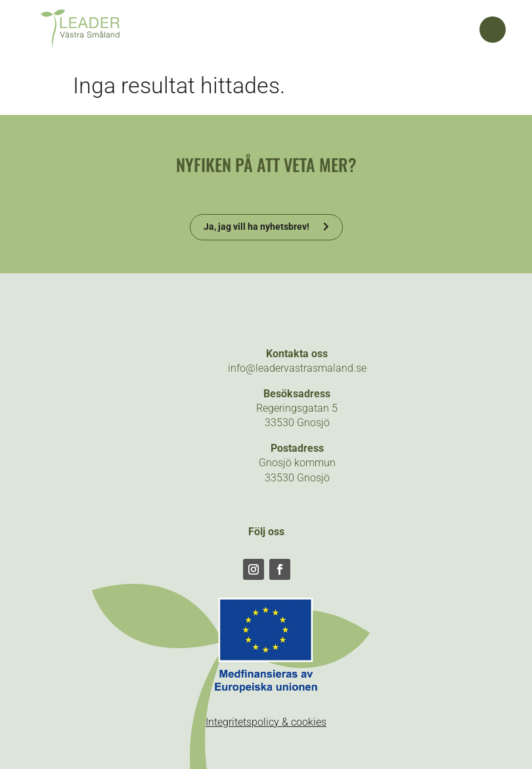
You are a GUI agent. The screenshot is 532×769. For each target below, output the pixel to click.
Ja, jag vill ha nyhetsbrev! (256, 227)
